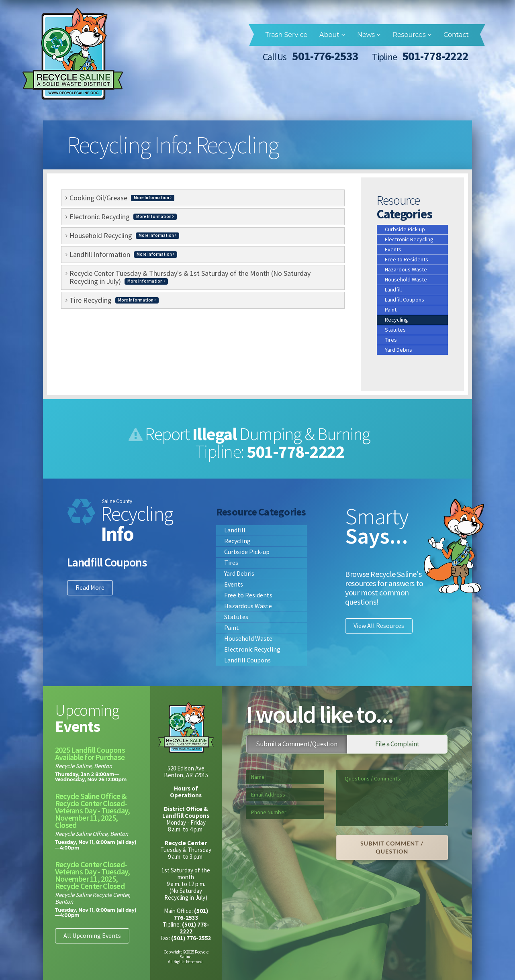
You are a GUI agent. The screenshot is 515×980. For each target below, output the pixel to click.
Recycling (396, 320)
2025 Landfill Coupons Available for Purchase (90, 753)
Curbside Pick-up (405, 229)
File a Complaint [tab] (397, 744)
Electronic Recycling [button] (123, 217)
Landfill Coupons (405, 300)
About (332, 35)
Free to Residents (407, 259)
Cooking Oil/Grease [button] (122, 198)
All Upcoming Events (92, 935)
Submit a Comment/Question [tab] (297, 744)
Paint (391, 310)
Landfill (393, 289)
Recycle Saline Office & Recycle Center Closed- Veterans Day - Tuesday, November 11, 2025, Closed (93, 810)
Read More (90, 587)
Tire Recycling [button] (114, 300)
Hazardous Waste (406, 269)
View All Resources (379, 625)
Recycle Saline (73, 54)
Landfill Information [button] (123, 254)
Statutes (395, 330)
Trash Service (286, 35)
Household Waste (406, 279)
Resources (412, 35)
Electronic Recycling (409, 239)
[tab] (203, 198)
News (369, 35)
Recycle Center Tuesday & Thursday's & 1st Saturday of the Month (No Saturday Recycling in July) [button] (190, 277)
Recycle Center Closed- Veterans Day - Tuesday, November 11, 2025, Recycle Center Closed (93, 875)
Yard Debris (399, 350)
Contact (456, 35)
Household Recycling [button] (124, 235)
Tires (391, 340)
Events (393, 249)
